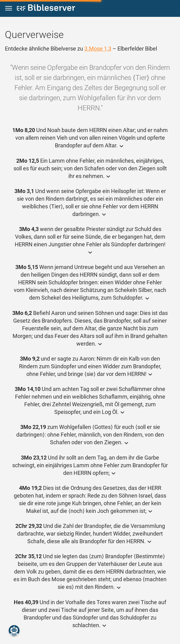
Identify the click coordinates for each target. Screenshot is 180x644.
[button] (9, 8)
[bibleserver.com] (46, 9)
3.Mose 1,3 (98, 49)
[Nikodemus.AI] (14, 631)
